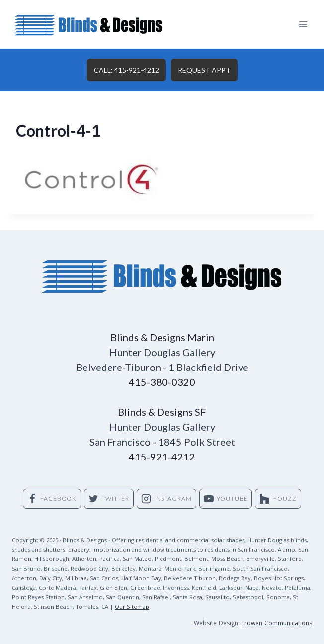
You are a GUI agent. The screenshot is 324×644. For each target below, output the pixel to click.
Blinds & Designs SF (162, 412)
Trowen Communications (277, 624)
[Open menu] (303, 24)
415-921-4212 (162, 457)
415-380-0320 (162, 382)
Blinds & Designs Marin (162, 337)
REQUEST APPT (204, 70)
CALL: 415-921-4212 (126, 70)
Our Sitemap (132, 607)
